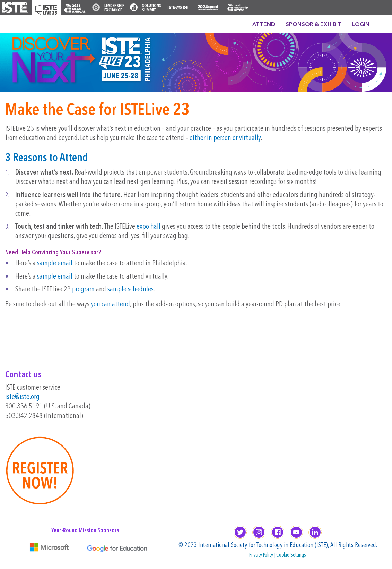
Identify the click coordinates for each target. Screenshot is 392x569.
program (83, 290)
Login (361, 25)
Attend (264, 25)
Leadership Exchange (115, 8)
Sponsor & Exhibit (313, 25)
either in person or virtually (225, 138)
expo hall (149, 227)
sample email (55, 264)
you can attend (110, 304)
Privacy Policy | (263, 555)
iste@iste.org (22, 397)
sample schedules (130, 290)
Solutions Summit (152, 8)
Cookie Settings (291, 555)
